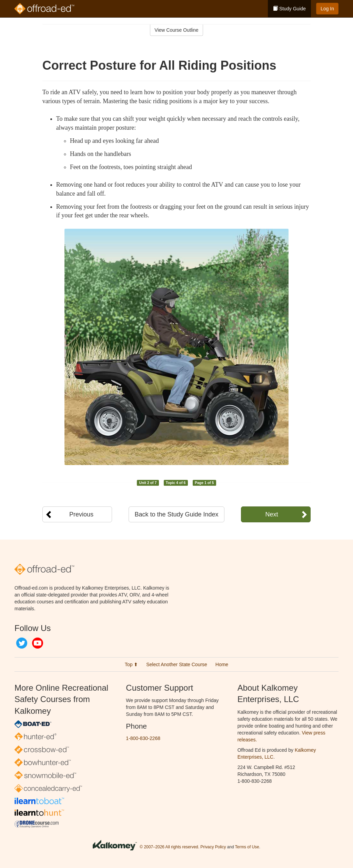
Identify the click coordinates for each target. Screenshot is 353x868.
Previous (81, 514)
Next (271, 514)
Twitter (22, 643)
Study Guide (289, 9)
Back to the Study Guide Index (176, 514)
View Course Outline (176, 30)
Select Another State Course (177, 664)
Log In (327, 9)
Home (222, 664)
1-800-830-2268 (143, 738)
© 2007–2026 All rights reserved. (169, 847)
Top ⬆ (131, 664)
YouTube (38, 643)
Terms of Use (247, 847)
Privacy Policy (213, 847)
